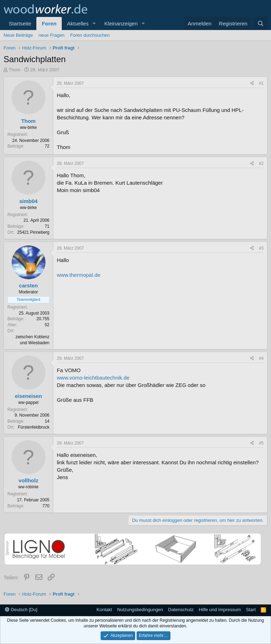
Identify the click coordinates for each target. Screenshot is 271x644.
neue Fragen (52, 35)
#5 (261, 443)
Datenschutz (181, 610)
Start (251, 610)
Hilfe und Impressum (220, 610)
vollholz (29, 480)
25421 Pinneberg (33, 232)
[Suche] (261, 23)
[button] (94, 23)
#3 (261, 248)
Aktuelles (78, 23)
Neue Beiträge (18, 35)
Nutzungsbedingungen (140, 610)
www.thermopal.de (79, 275)
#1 (261, 83)
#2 (261, 163)
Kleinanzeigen (121, 23)
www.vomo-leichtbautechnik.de (93, 378)
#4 (261, 358)
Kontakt (104, 610)
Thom (15, 70)
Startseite (20, 23)
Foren (49, 23)
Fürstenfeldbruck (34, 427)
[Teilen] (252, 84)
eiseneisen (28, 396)
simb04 (29, 201)
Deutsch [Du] (21, 610)
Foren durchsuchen (90, 35)
